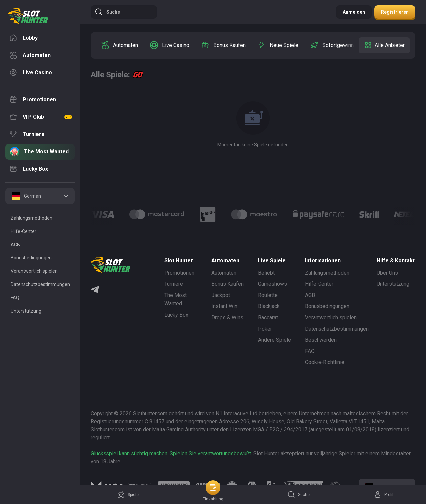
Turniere (174, 284)
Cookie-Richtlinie (325, 362)
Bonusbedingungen (327, 306)
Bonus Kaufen (227, 284)
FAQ (310, 351)
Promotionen (179, 273)
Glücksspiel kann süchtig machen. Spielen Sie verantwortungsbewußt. (171, 454)
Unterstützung (393, 284)
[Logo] (157, 214)
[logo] (28, 16)
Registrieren (395, 12)
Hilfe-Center (319, 284)
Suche (107, 12)
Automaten (224, 273)
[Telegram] (95, 290)
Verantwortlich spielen (331, 318)
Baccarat (268, 318)
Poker (265, 329)
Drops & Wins (227, 318)
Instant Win (224, 306)
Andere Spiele (274, 340)
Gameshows (272, 284)
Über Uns (387, 273)
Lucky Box (176, 315)
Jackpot (221, 295)
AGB (310, 295)
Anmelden (354, 12)
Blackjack (269, 306)
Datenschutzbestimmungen (337, 329)
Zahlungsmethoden (327, 273)
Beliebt (266, 273)
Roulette (268, 295)
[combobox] (40, 196)
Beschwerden (321, 340)
